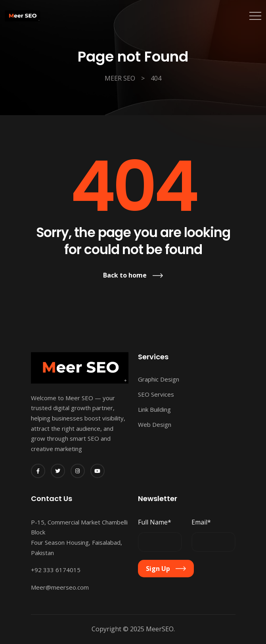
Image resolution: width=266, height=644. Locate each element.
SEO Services (156, 394)
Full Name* (155, 522)
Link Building (154, 409)
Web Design (155, 424)
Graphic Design (159, 379)
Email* (201, 522)
